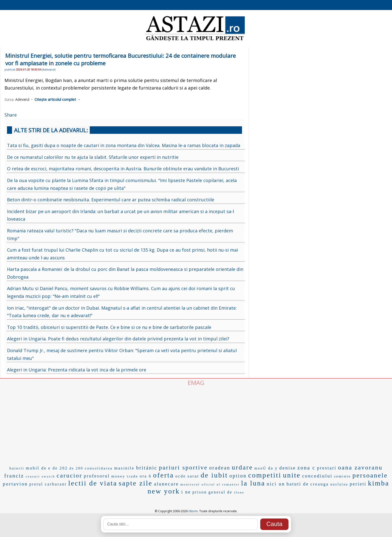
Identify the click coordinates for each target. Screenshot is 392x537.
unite (292, 475)
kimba (379, 483)
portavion (15, 484)
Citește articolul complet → (58, 99)
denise (288, 468)
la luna (253, 483)
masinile (124, 468)
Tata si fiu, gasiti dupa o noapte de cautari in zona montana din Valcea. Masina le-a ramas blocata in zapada (124, 145)
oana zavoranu (360, 467)
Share (11, 115)
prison (200, 492)
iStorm (193, 511)
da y (273, 468)
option (238, 476)
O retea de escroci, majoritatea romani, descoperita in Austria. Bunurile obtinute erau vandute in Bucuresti (123, 169)
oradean (220, 468)
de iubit (214, 475)
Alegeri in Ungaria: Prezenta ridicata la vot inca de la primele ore (77, 370)
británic (147, 468)
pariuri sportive (183, 467)
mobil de (36, 468)
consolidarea (99, 468)
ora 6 (146, 476)
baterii (17, 468)
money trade (125, 476)
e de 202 (58, 468)
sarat (193, 476)
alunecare (166, 484)
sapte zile (136, 483)
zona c (306, 468)
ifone (239, 492)
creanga (319, 484)
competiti (265, 475)
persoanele (370, 475)
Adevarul (49, 69)
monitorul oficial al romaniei (210, 484)
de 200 (76, 468)
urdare (242, 467)
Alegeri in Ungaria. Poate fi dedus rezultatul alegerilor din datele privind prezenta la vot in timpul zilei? (118, 339)
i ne (186, 492)
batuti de (298, 484)
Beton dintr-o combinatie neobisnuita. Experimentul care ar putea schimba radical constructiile (111, 200)
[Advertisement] (196, 424)
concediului (317, 476)
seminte (342, 476)
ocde (180, 476)
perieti (358, 484)
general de (220, 492)
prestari (327, 468)
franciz (14, 476)
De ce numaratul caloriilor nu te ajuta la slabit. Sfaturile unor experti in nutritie (93, 157)
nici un (276, 484)
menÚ (260, 468)
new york (164, 491)
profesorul (97, 476)
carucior (70, 475)
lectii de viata (93, 483)
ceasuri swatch (40, 476)
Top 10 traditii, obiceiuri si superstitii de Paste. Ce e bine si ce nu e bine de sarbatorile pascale (109, 327)
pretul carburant (48, 484)
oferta (163, 475)
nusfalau (339, 484)
